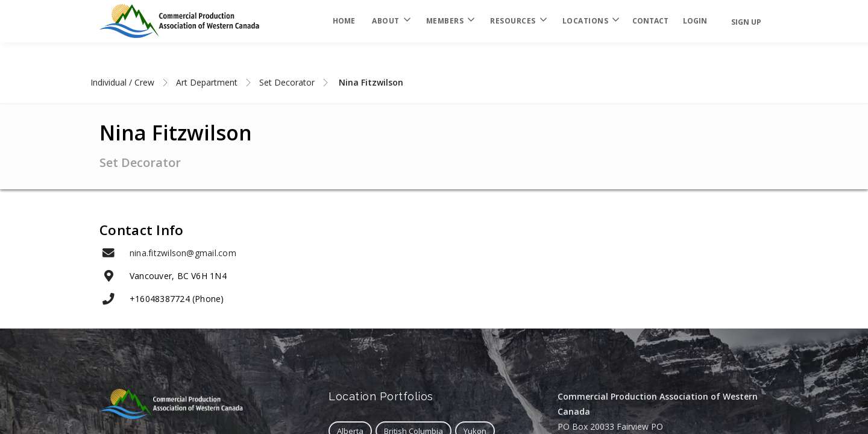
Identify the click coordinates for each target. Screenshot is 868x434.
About (391, 21)
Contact (650, 21)
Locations (590, 21)
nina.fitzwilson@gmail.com (183, 253)
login (695, 21)
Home (344, 21)
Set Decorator (287, 82)
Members (450, 21)
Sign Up (746, 22)
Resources (518, 21)
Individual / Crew (122, 82)
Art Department (207, 82)
